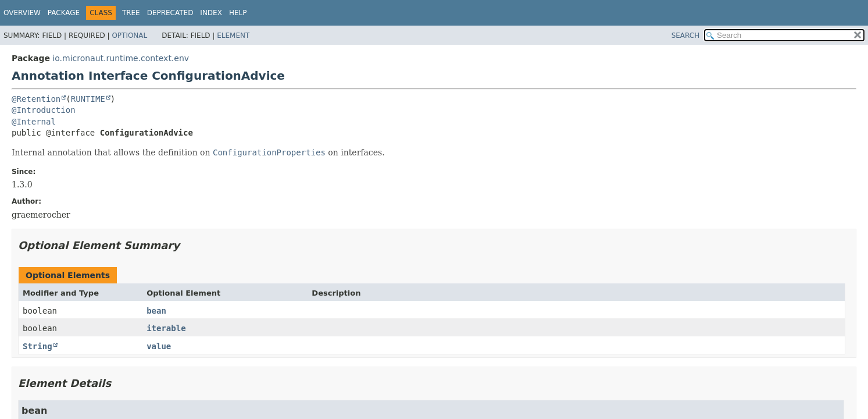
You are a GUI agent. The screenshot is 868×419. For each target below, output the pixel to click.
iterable (166, 328)
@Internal (34, 122)
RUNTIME (88, 99)
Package (64, 13)
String (37, 346)
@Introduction (44, 110)
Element (233, 35)
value (159, 346)
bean (156, 311)
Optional (129, 35)
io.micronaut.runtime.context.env (121, 58)
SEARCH (686, 35)
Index (211, 13)
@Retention (36, 99)
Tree (131, 13)
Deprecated (170, 13)
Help (238, 13)
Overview (22, 13)
